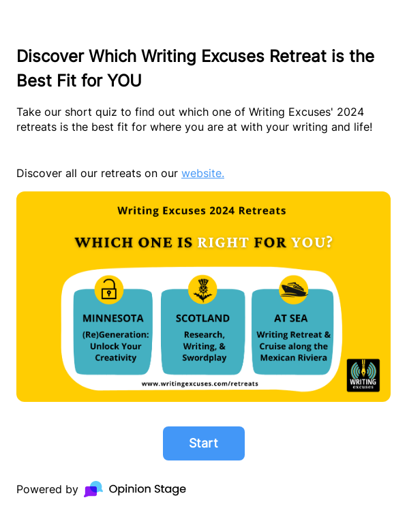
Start (203, 443)
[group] (203, 266)
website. (203, 173)
